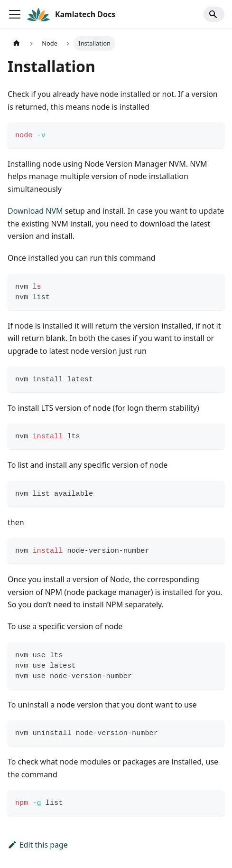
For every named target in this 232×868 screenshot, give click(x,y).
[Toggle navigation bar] (15, 14)
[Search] (214, 14)
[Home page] (17, 43)
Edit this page (38, 845)
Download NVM (35, 211)
